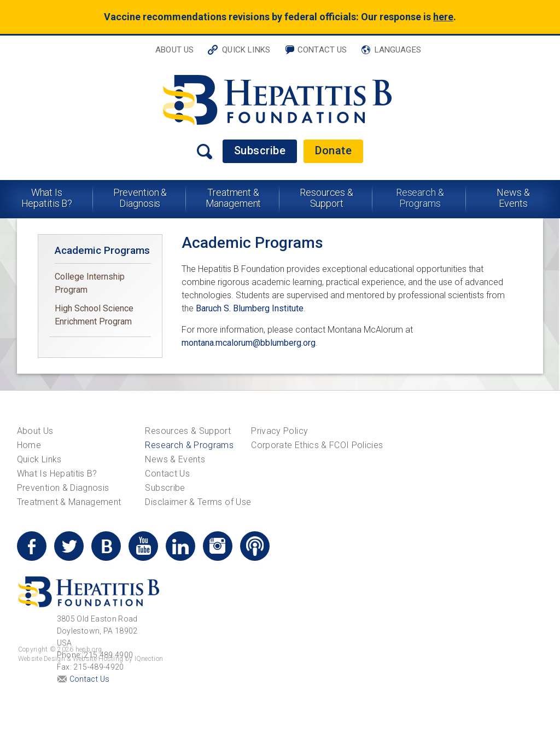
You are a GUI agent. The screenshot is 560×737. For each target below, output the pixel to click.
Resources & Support (326, 198)
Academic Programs (102, 250)
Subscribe (260, 150)
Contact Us (322, 50)
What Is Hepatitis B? (47, 198)
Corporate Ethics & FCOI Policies (317, 445)
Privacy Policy (279, 431)
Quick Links (246, 50)
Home (29, 445)
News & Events (513, 198)
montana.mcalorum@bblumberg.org (249, 343)
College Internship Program (90, 283)
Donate (333, 150)
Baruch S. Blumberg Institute (250, 308)
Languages (398, 50)
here (443, 17)
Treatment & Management (234, 198)
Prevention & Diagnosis (140, 198)
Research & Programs (420, 198)
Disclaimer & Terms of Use (198, 502)
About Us (174, 50)
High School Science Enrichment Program (94, 315)
